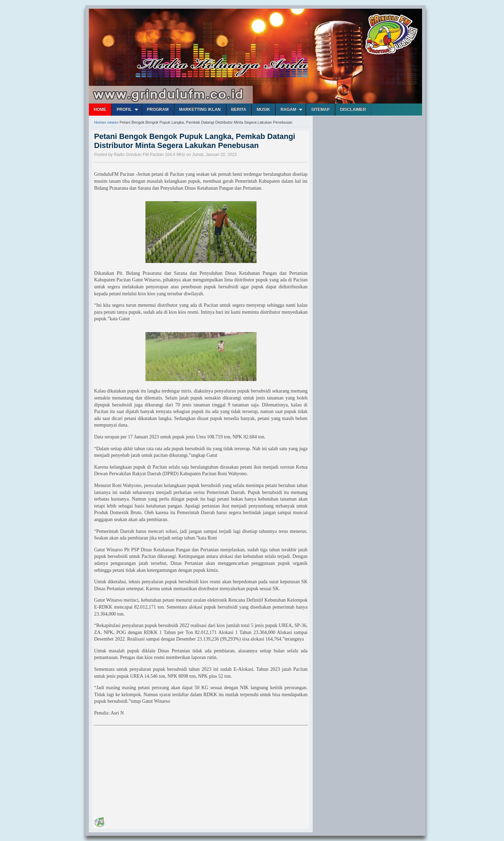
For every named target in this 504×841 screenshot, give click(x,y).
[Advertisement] (146, 772)
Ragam (288, 109)
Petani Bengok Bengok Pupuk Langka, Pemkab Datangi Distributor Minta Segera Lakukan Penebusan (195, 141)
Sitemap (320, 109)
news (112, 122)
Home (100, 109)
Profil (124, 109)
